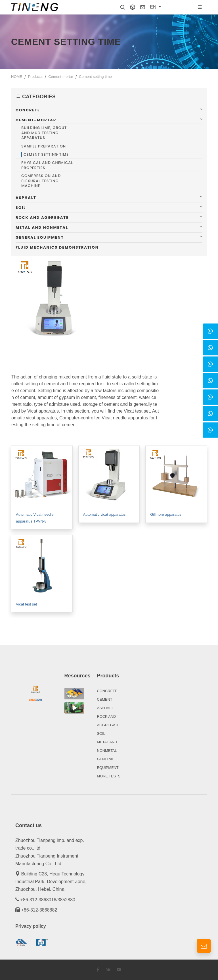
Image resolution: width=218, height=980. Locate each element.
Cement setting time (95, 77)
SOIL (101, 734)
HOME (17, 77)
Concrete (28, 110)
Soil (21, 208)
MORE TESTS (109, 776)
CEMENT (105, 699)
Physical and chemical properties (47, 165)
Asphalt (26, 198)
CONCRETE (107, 691)
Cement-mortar (61, 77)
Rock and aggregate (42, 218)
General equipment (40, 237)
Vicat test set (26, 604)
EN (154, 7)
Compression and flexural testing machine (41, 181)
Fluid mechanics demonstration (57, 247)
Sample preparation (44, 146)
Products (35, 77)
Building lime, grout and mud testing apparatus (44, 133)
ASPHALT (105, 708)
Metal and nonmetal (42, 227)
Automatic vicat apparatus (104, 514)
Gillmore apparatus (166, 514)
